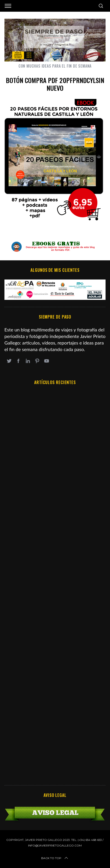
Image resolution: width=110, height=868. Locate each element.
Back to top (55, 858)
